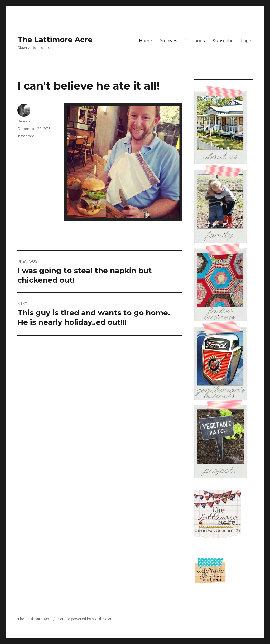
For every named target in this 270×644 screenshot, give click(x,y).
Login (247, 41)
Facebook (195, 41)
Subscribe (223, 41)
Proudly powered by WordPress (84, 619)
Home (145, 41)
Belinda (24, 121)
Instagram (26, 136)
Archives (168, 41)
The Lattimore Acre (55, 40)
